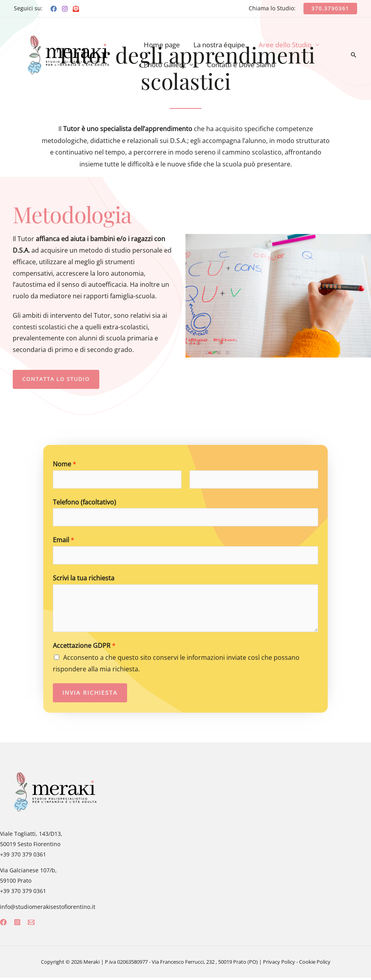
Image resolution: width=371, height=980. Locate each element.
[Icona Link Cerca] (354, 55)
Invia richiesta (90, 695)
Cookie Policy (315, 964)
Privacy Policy (279, 964)
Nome (65, 464)
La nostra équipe (219, 45)
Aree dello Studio (285, 45)
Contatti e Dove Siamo (241, 65)
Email (64, 541)
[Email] (76, 9)
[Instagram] (65, 9)
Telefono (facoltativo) (84, 503)
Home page (162, 45)
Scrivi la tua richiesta (84, 580)
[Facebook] (54, 9)
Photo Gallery (165, 65)
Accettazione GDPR (84, 648)
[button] (59, 379)
